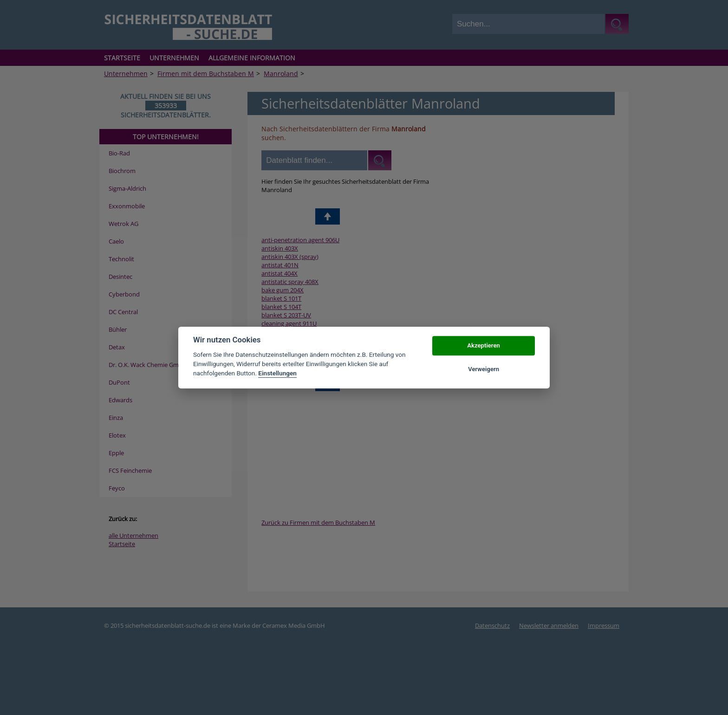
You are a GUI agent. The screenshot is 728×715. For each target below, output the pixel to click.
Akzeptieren (483, 346)
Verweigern (484, 369)
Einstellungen (277, 374)
